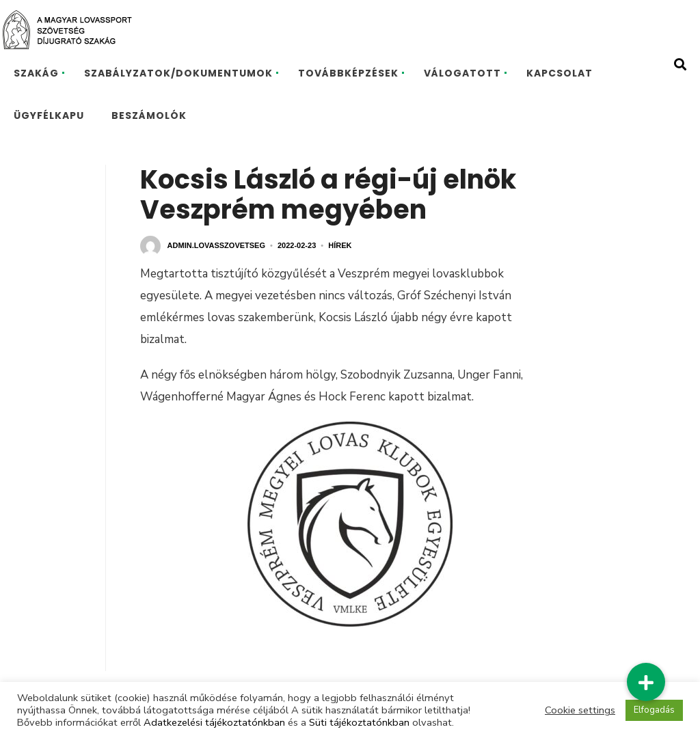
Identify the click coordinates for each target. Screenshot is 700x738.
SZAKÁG (36, 73)
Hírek (340, 245)
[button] (646, 682)
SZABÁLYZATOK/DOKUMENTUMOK (178, 73)
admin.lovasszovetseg (216, 245)
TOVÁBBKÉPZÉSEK (348, 73)
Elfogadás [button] (654, 710)
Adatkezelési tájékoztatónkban (214, 722)
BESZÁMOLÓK (149, 115)
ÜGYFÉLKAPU (49, 115)
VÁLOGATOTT (462, 73)
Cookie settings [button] (580, 710)
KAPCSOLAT (560, 73)
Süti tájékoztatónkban (359, 722)
